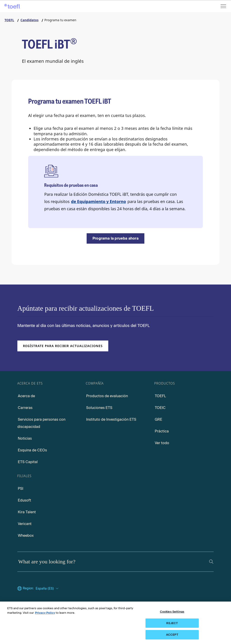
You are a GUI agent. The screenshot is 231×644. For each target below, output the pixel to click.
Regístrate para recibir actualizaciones (63, 346)
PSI (21, 489)
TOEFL (160, 396)
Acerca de (26, 396)
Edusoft (24, 500)
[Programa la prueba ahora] (115, 238)
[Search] (211, 562)
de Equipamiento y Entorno (98, 201)
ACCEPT (172, 635)
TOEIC (160, 408)
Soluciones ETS (99, 408)
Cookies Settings (172, 612)
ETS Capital (28, 462)
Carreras (25, 408)
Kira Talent (27, 512)
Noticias (25, 438)
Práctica (162, 431)
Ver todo (162, 443)
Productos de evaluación (107, 396)
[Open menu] (224, 6)
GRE (158, 419)
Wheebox (26, 535)
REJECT (172, 623)
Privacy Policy (45, 613)
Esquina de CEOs (32, 450)
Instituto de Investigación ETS (111, 419)
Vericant (25, 524)
